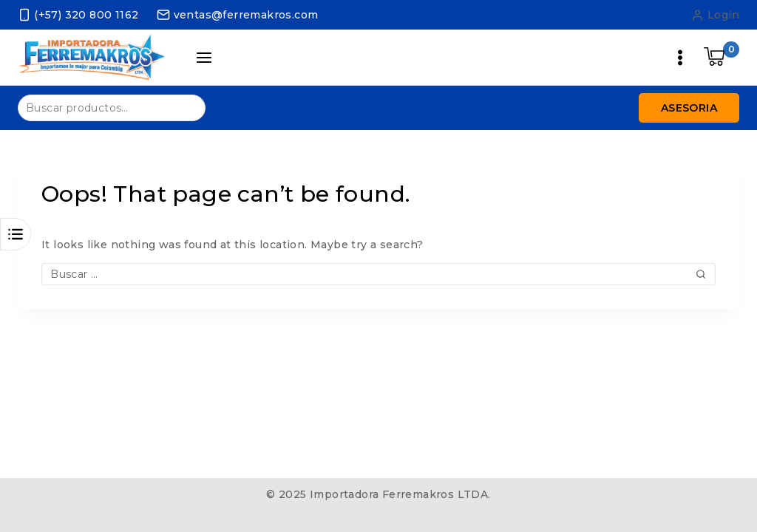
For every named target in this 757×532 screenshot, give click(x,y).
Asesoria (689, 108)
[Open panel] (204, 58)
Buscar (185, 107)
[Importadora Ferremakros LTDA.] (92, 57)
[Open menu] (680, 58)
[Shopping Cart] (722, 58)
